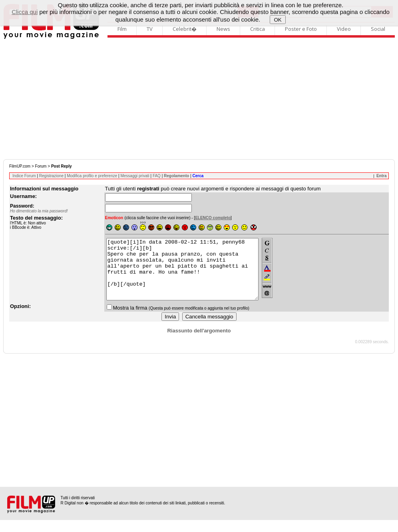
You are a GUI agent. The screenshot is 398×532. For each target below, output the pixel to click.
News (223, 29)
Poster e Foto (301, 29)
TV (150, 29)
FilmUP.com (20, 166)
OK (278, 20)
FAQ (157, 176)
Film (122, 29)
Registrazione (51, 176)
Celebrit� (185, 29)
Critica (258, 29)
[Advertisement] (199, 99)
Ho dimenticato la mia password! (39, 211)
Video (344, 29)
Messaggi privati (135, 176)
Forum (41, 166)
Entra (382, 176)
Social (378, 29)
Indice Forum (24, 176)
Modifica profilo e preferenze (92, 176)
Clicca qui (25, 12)
